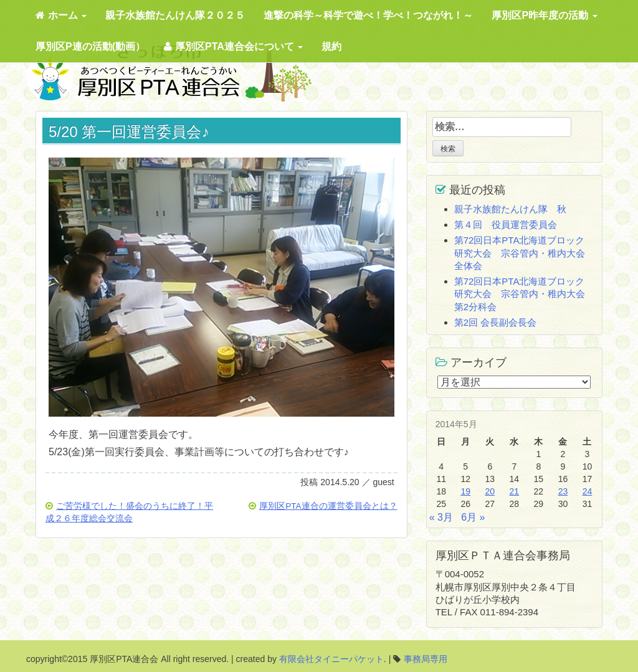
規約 (331, 46)
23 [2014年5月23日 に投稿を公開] (563, 491)
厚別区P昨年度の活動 (544, 15)
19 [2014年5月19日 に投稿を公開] (465, 491)
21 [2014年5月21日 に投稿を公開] (515, 491)
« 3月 (441, 517)
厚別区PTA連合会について (233, 46)
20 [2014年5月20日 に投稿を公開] (490, 491)
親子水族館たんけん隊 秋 (510, 209)
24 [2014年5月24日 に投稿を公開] (588, 491)
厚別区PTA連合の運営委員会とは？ (328, 506)
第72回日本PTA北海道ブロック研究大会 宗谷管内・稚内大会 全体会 (524, 253)
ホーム (61, 15)
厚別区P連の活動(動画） (90, 46)
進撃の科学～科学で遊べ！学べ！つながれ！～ (368, 15)
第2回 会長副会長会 (496, 322)
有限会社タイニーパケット (331, 659)
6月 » (473, 517)
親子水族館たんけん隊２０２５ (175, 15)
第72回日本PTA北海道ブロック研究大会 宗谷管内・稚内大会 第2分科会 (524, 294)
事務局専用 (426, 659)
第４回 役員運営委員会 (506, 225)
